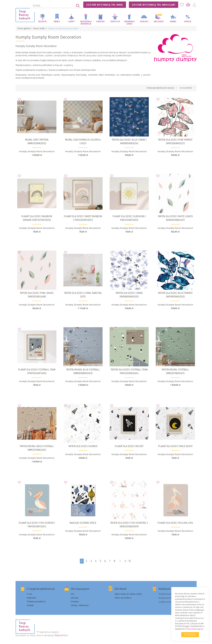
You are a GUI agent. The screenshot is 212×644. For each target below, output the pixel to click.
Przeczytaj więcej (194, 629)
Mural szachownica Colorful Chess (83, 142)
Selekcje (42, 22)
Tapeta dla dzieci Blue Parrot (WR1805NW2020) (175, 295)
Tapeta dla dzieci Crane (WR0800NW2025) (129, 295)
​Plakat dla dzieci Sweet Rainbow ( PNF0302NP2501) (83, 218)
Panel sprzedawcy (123, 598)
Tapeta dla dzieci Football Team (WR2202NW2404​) (129, 371)
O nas (29, 594)
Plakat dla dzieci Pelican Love (175, 523)
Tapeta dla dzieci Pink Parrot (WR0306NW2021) (175, 142)
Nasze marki (39, 28)
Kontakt (30, 605)
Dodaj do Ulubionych (20, 100)
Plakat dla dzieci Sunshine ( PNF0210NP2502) (129, 218)
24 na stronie (187, 88)
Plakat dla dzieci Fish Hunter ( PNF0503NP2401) (37, 525)
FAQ (73, 594)
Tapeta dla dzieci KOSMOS (83, 446)
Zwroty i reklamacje (80, 605)
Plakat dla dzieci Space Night (175, 446)
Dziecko (144, 22)
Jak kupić (75, 598)
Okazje (188, 22)
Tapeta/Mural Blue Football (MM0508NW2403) (83, 371)
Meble (57, 22)
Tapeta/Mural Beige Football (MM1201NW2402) (37, 448)
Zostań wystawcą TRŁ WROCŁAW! (154, 5)
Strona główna (24, 28)
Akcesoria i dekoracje (86, 23)
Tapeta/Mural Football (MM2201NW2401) (175, 371)
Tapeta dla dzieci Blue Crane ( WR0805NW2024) (129, 142)
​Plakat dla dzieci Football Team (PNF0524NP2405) (37, 371)
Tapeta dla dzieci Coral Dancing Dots (83, 295)
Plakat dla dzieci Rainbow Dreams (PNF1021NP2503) (37, 218)
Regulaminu (61, 635)
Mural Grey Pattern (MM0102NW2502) (37, 142)
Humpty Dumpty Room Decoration (37, 151)
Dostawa (75, 602)
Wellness (159, 22)
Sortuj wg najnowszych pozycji (162, 88)
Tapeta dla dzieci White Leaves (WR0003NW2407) (175, 218)
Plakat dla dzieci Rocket (129, 446)
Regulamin (32, 598)
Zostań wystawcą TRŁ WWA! (105, 5)
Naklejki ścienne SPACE (83, 523)
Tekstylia (115, 22)
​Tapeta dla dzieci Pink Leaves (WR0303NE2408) (37, 295)
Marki (173, 22)
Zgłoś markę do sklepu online (128, 594)
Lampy (71, 22)
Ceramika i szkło (129, 23)
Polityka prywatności (36, 602)
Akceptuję (190, 635)
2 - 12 (128, 561)
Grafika (100, 22)
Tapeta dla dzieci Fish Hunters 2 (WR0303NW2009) (129, 525)
